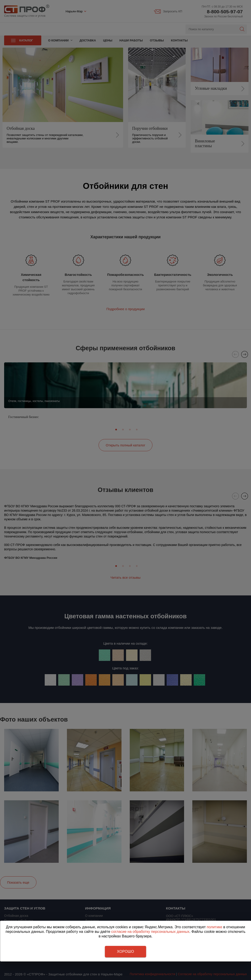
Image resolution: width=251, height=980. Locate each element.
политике (215, 927)
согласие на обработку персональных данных (150, 932)
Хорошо (125, 951)
